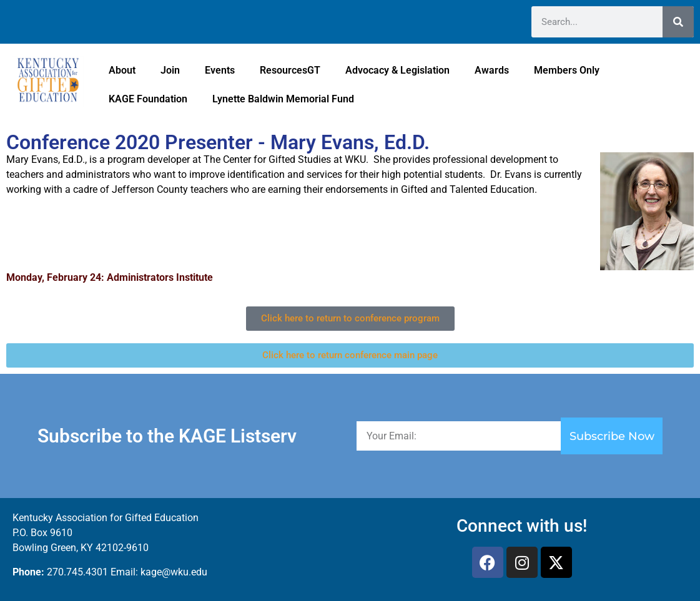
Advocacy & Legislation (397, 70)
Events (220, 70)
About (122, 70)
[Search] (678, 22)
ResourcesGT (290, 70)
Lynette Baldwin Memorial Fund (283, 99)
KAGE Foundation (148, 99)
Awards (492, 70)
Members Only (567, 70)
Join (170, 70)
